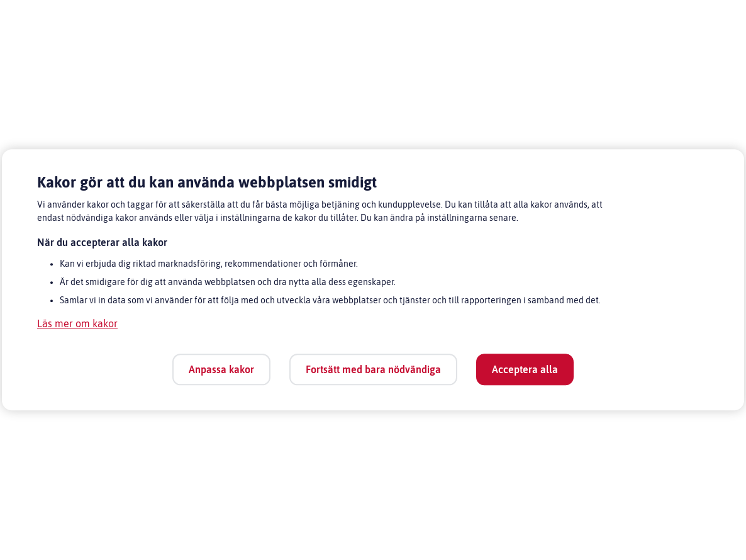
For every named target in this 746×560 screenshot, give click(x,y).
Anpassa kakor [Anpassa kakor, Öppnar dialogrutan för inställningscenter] (221, 369)
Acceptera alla (525, 369)
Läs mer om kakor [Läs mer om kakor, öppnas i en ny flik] (77, 324)
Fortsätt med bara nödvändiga (373, 369)
